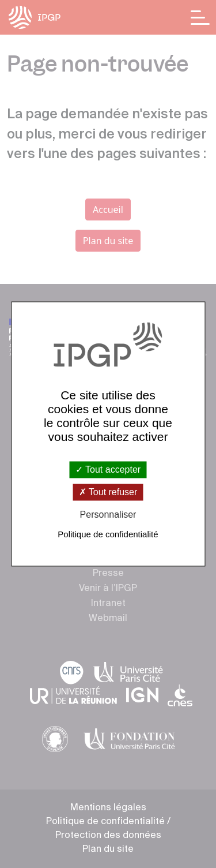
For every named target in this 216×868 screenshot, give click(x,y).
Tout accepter (108, 469)
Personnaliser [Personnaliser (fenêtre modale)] (108, 515)
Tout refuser (108, 492)
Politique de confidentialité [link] (108, 535)
